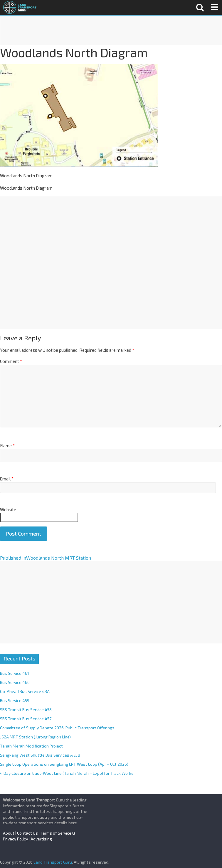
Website (8, 509)
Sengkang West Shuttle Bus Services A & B (40, 755)
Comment (11, 361)
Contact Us (27, 833)
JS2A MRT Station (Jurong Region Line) (35, 737)
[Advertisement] (111, 30)
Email (7, 479)
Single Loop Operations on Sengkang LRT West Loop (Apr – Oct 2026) (64, 764)
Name (7, 446)
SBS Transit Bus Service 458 (26, 710)
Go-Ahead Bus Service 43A (25, 691)
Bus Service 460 (15, 682)
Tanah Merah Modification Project (31, 746)
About (9, 833)
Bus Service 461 (15, 673)
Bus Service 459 (15, 700)
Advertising (41, 839)
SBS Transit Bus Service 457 (26, 719)
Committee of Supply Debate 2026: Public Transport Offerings (57, 728)
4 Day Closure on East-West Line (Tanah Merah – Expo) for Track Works (67, 773)
